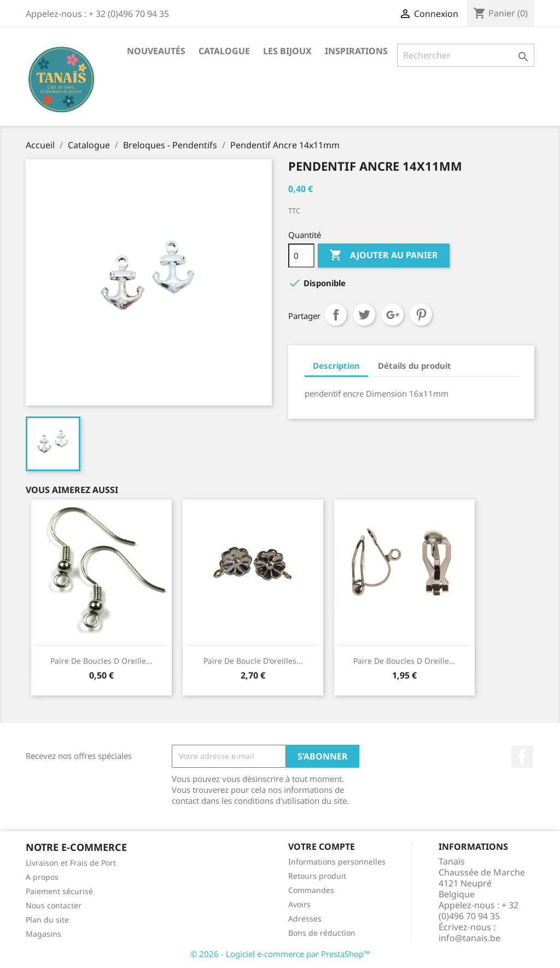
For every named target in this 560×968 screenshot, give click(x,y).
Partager (336, 315)
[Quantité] (301, 256)
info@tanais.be (469, 938)
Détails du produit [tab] (415, 366)
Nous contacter (54, 905)
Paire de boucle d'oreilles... (253, 661)
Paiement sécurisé (59, 891)
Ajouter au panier (384, 256)
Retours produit (317, 876)
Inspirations (356, 51)
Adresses (305, 918)
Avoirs (299, 904)
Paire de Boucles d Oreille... (101, 661)
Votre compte (322, 847)
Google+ (393, 315)
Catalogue (224, 51)
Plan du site (47, 920)
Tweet (364, 315)
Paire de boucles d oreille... (404, 661)
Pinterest (421, 315)
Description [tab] (336, 366)
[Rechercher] (466, 55)
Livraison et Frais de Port (71, 863)
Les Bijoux (287, 51)
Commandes (311, 890)
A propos (42, 877)
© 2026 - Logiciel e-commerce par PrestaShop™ (280, 954)
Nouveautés (156, 51)
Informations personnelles (337, 862)
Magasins (43, 934)
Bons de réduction (322, 933)
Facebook (522, 757)
